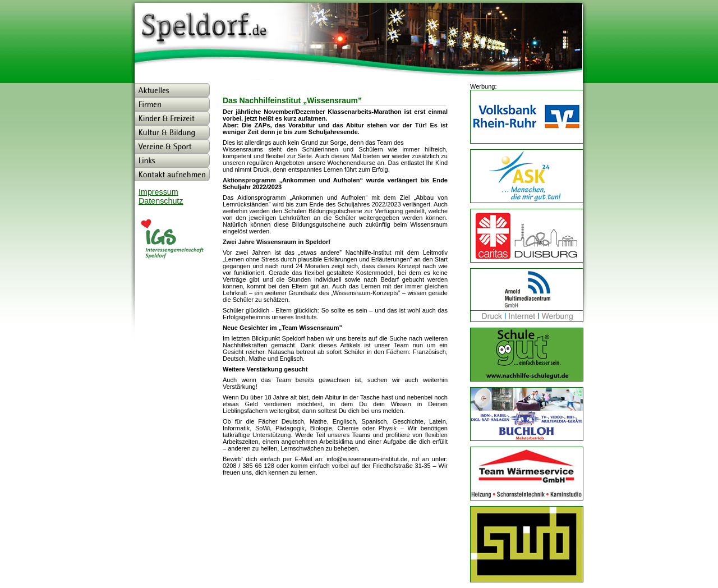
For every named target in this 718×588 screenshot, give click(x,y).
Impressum (158, 192)
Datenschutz (161, 201)
